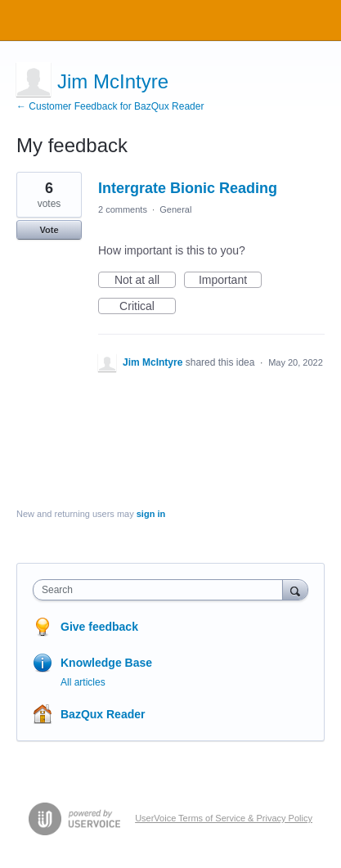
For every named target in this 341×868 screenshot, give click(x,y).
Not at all (145, 281)
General (175, 209)
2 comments (123, 209)
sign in (151, 514)
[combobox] (162, 590)
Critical (148, 307)
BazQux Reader (103, 714)
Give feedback (99, 627)
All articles (83, 682)
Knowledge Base (106, 663)
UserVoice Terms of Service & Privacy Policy (224, 818)
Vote (49, 230)
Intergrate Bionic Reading (188, 188)
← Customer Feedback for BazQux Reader (110, 106)
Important (230, 281)
